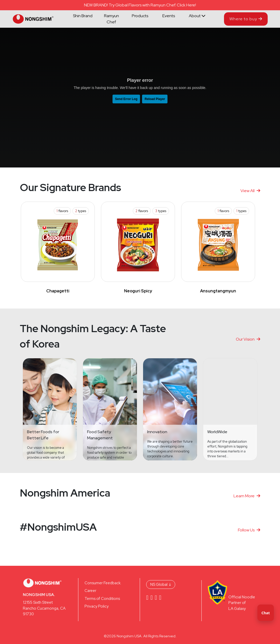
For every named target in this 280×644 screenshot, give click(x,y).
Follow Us (249, 530)
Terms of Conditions (102, 599)
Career (90, 591)
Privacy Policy (97, 606)
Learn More (247, 496)
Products (140, 16)
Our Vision (248, 339)
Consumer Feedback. (103, 583)
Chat (266, 613)
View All (250, 191)
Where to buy (246, 19)
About (197, 16)
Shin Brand (83, 16)
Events (169, 16)
